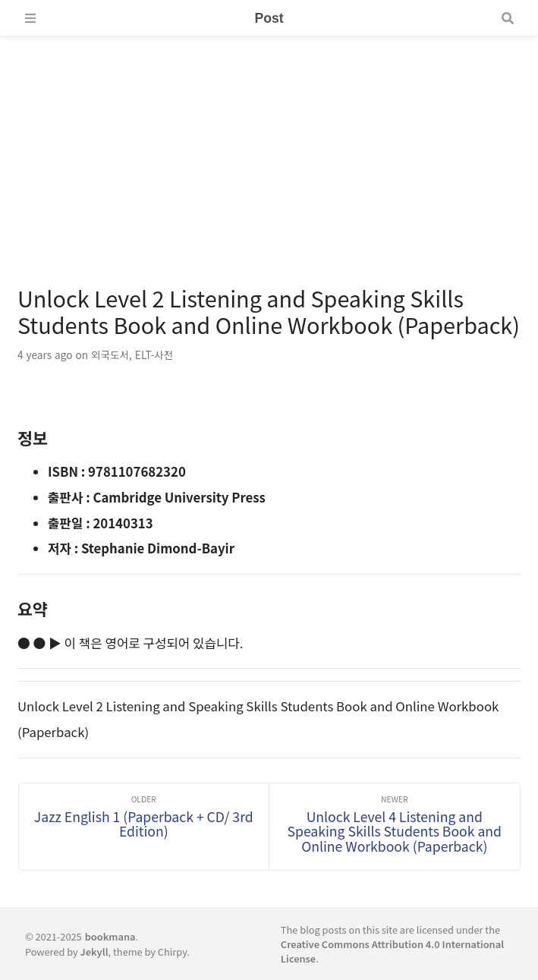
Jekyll (94, 952)
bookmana (110, 936)
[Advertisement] (269, 143)
